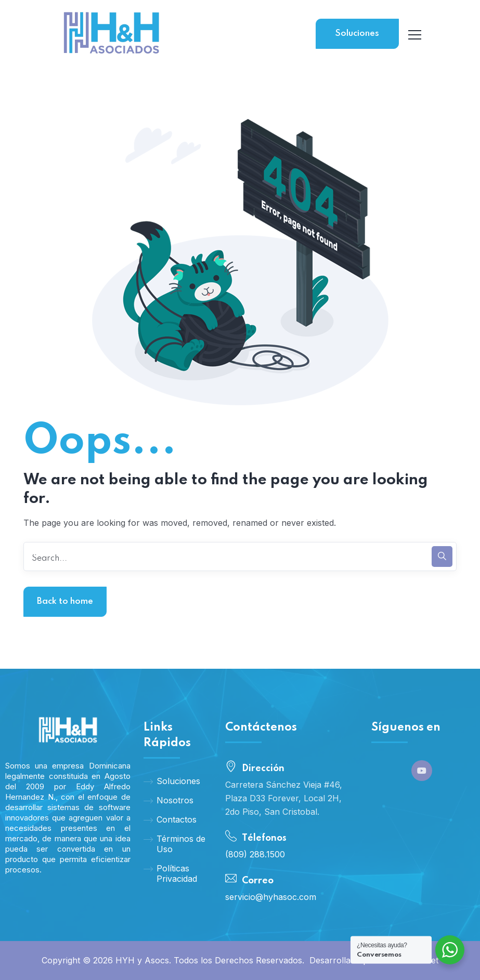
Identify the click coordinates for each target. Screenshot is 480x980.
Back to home (65, 601)
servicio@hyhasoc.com (271, 897)
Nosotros (168, 800)
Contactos (170, 819)
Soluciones (357, 34)
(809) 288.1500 (255, 854)
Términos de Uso (174, 844)
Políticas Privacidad (170, 873)
